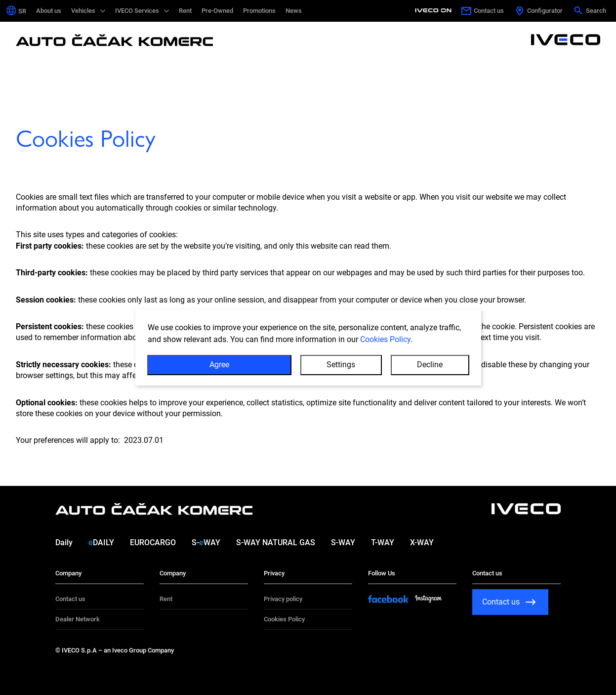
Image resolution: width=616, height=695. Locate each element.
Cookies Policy (385, 339)
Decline (430, 365)
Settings (341, 365)
